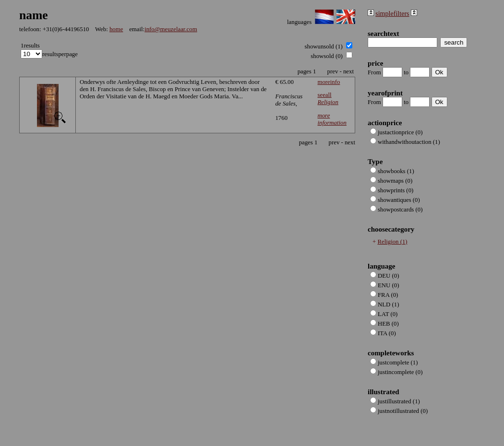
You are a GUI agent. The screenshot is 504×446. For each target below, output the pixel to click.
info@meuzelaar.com (171, 29)
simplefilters (392, 13)
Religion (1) (392, 242)
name (34, 15)
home (116, 29)
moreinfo (329, 82)
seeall (328, 99)
